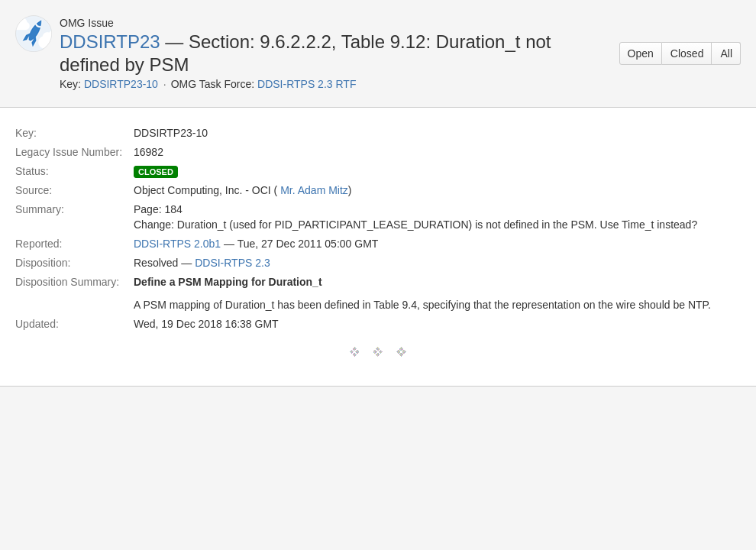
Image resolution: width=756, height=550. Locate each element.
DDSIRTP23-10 (121, 84)
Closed (687, 53)
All (726, 53)
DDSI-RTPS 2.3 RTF (307, 84)
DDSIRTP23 (110, 42)
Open (641, 53)
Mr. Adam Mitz (314, 190)
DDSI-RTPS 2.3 (233, 263)
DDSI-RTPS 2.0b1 (177, 244)
